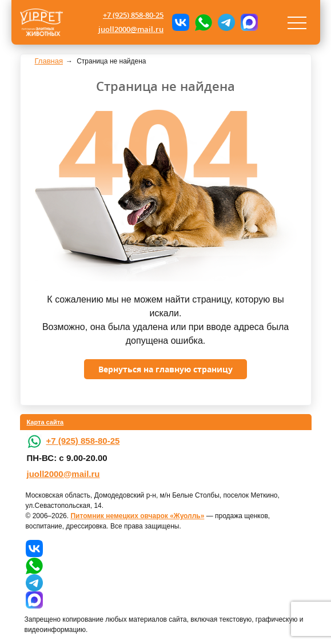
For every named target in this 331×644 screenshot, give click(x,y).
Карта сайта (45, 422)
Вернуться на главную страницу (165, 369)
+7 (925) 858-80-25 (133, 15)
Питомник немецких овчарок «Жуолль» (137, 516)
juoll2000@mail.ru (131, 29)
